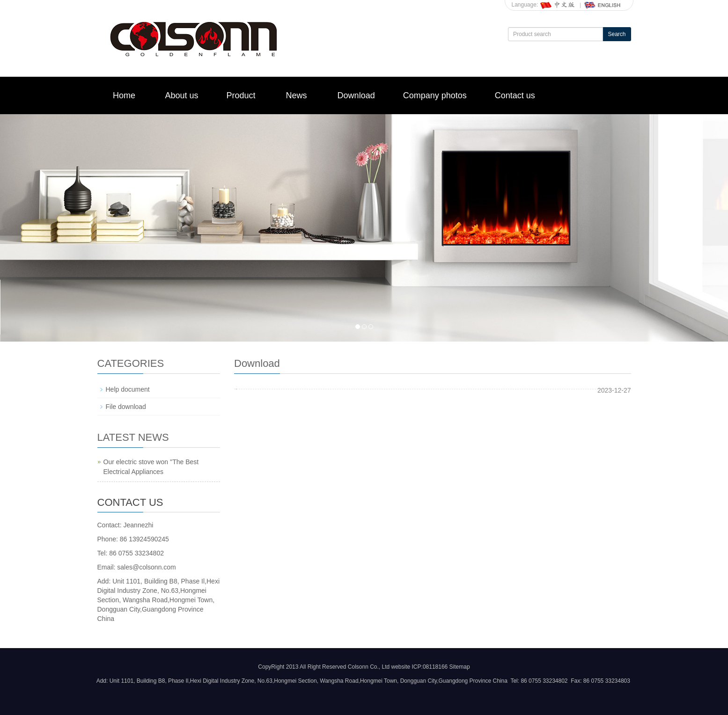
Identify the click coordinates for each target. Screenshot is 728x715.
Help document (128, 389)
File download (126, 407)
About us (182, 95)
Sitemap (460, 667)
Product (241, 95)
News (297, 95)
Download (356, 95)
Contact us (515, 95)
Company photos (435, 95)
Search (617, 34)
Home (124, 95)
